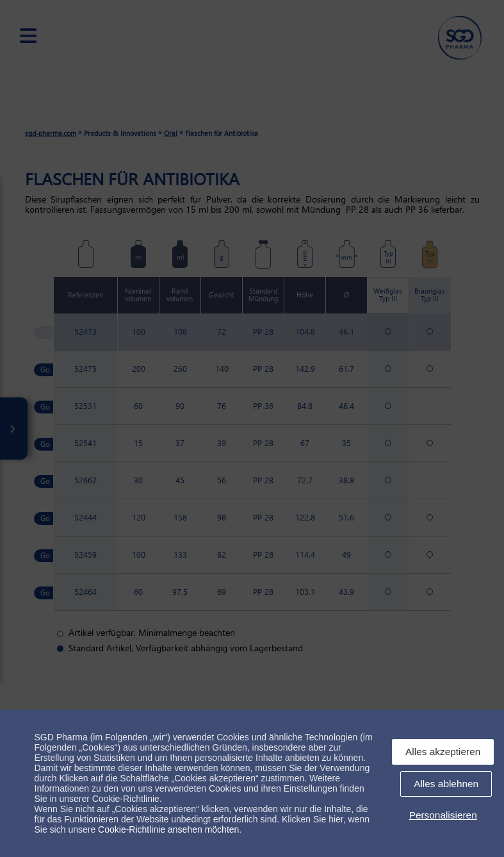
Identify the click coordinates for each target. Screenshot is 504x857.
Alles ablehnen (446, 784)
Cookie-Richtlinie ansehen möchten (168, 829)
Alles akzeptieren (443, 752)
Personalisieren (443, 815)
